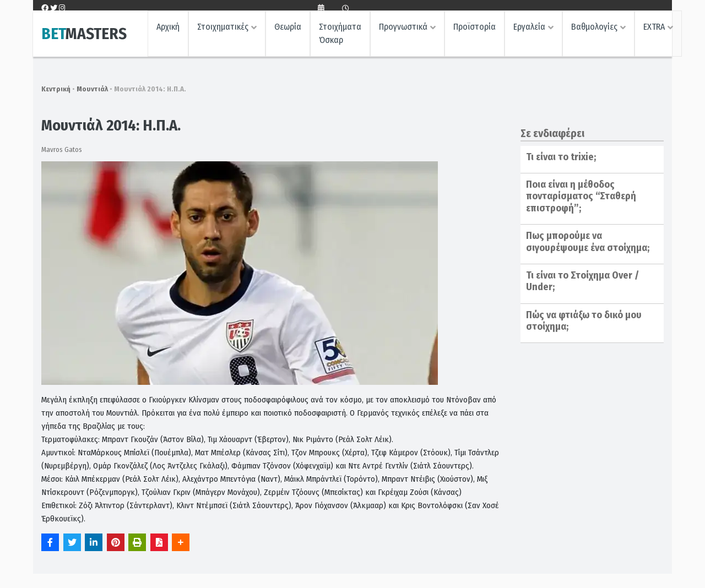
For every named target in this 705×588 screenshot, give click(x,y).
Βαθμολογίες (594, 31)
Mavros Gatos (62, 149)
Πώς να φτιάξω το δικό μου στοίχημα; (584, 321)
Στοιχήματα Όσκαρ (340, 37)
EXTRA (654, 31)
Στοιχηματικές (223, 31)
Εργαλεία (529, 31)
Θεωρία (288, 31)
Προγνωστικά (403, 31)
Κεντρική (56, 89)
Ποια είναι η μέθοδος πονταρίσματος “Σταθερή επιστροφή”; (581, 196)
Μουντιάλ (92, 89)
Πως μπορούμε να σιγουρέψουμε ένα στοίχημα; (588, 242)
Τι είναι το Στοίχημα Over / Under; (582, 281)
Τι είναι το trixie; (561, 157)
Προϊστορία (474, 31)
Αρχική (168, 31)
